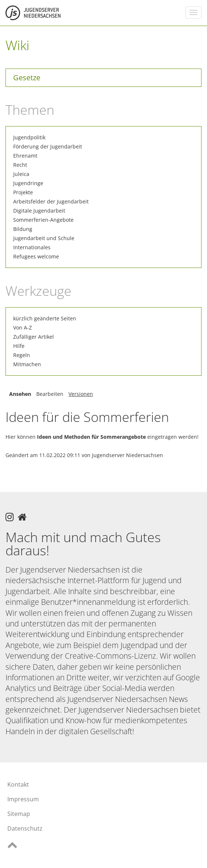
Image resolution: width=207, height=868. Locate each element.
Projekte (23, 192)
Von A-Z (23, 328)
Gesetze (27, 78)
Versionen (81, 394)
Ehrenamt (25, 156)
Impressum (23, 799)
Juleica (21, 174)
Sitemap (19, 814)
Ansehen (20, 394)
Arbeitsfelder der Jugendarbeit (51, 201)
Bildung (23, 229)
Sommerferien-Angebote (43, 220)
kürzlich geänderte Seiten (45, 318)
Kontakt (18, 784)
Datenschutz (25, 828)
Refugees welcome (36, 256)
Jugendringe (28, 183)
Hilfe (19, 346)
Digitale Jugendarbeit (39, 211)
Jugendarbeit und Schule (44, 238)
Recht (20, 165)
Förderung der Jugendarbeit (48, 146)
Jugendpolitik (29, 137)
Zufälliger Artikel (34, 337)
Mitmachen (27, 364)
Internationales (32, 247)
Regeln (22, 355)
